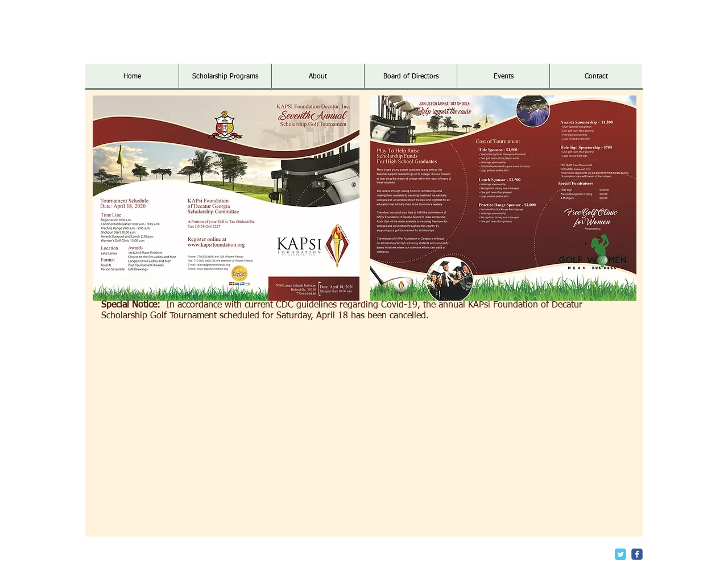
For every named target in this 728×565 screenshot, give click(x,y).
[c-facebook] (637, 554)
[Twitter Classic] (621, 554)
